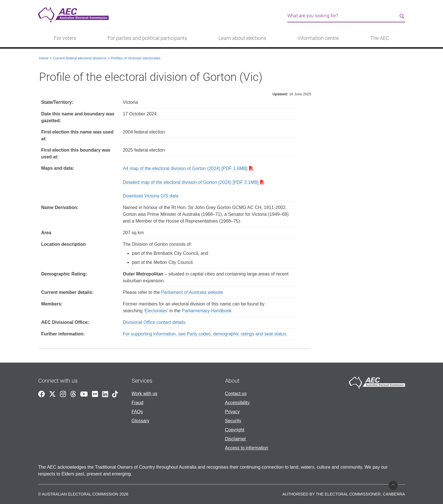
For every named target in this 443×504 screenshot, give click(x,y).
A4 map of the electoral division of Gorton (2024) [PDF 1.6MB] (185, 168)
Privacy (232, 412)
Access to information (247, 448)
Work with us (145, 394)
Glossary (141, 421)
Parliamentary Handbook (207, 311)
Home (44, 58)
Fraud (138, 403)
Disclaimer (236, 439)
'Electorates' (156, 311)
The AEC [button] (380, 38)
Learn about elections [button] (242, 38)
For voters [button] (65, 38)
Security (233, 421)
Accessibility (237, 403)
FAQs (137, 412)
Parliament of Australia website (192, 292)
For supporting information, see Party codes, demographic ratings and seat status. (205, 334)
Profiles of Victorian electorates (136, 58)
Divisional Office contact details (154, 322)
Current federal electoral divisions (80, 58)
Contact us (236, 394)
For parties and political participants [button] (147, 38)
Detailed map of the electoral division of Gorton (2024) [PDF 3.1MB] (191, 182)
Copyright (235, 430)
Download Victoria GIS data (151, 196)
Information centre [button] (318, 38)
